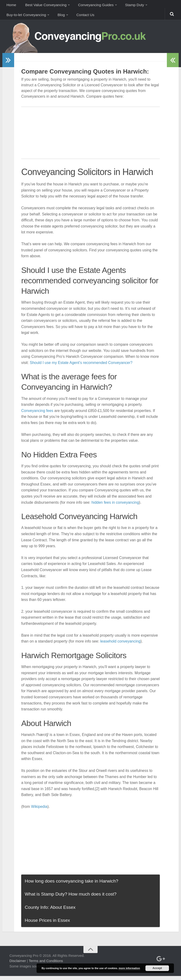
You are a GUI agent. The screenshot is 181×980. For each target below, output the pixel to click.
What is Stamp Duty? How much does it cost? (71, 898)
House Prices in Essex (47, 924)
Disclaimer (18, 965)
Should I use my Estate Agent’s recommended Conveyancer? (81, 366)
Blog (60, 18)
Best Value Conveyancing (44, 6)
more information (129, 968)
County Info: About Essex (50, 911)
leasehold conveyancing (120, 645)
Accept (157, 968)
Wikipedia (39, 810)
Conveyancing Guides (94, 6)
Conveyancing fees (37, 414)
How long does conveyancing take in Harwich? (72, 885)
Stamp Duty (132, 6)
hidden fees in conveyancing (115, 506)
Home (11, 6)
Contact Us (83, 18)
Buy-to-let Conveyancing (26, 18)
